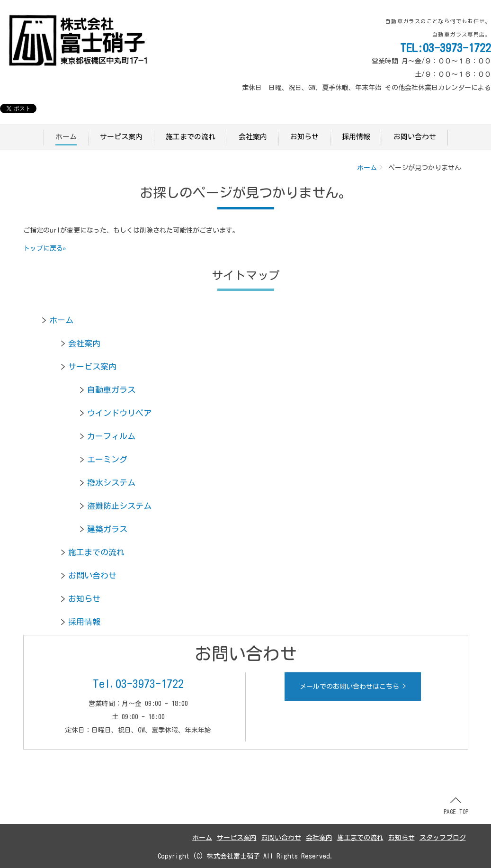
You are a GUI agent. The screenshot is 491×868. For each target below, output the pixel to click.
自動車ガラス (111, 390)
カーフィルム (111, 436)
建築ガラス (107, 529)
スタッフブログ (443, 838)
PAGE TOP (456, 806)
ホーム (66, 137)
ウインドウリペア (119, 413)
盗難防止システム (119, 506)
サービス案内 (121, 137)
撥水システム (111, 483)
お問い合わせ (415, 137)
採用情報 (356, 137)
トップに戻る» (45, 248)
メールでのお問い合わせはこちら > (353, 687)
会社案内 (253, 137)
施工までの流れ (191, 137)
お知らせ (304, 137)
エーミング (107, 459)
